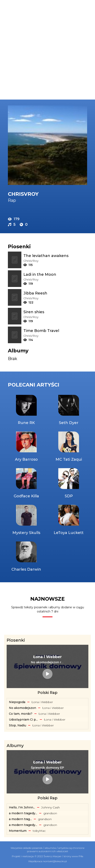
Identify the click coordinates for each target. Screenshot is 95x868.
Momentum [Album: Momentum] (18, 831)
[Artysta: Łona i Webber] (47, 657)
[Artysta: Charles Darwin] (26, 557)
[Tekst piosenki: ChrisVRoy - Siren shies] (55, 312)
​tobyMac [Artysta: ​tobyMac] (39, 831)
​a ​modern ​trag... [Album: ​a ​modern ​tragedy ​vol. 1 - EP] (20, 819)
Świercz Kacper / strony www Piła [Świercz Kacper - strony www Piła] (63, 856)
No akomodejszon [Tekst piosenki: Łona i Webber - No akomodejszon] (23, 708)
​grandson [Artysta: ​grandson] (50, 813)
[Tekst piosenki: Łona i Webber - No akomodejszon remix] (47, 662)
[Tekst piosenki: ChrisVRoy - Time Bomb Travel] (55, 331)
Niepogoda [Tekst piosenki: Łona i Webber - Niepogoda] (17, 702)
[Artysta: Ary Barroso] (26, 447)
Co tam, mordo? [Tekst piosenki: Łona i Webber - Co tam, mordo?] (21, 714)
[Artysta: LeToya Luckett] (69, 520)
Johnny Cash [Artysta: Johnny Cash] (51, 807)
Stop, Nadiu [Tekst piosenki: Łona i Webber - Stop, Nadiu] (18, 725)
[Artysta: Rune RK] (26, 410)
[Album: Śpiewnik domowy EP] (47, 768)
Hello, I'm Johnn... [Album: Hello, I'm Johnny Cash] (22, 807)
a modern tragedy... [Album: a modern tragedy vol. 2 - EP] (23, 825)
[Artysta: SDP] (69, 484)
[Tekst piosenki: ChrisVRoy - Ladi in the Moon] (55, 274)
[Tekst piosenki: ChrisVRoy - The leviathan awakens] (55, 256)
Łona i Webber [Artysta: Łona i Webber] (42, 702)
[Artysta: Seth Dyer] (69, 410)
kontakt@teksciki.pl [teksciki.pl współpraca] (55, 861)
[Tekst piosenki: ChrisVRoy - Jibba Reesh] (55, 293)
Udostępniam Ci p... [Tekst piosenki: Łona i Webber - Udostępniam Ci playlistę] (23, 720)
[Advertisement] (47, 50)
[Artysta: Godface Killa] (26, 484)
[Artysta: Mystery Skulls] (26, 520)
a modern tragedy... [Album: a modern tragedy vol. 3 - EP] (23, 813)
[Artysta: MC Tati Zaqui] (69, 447)
